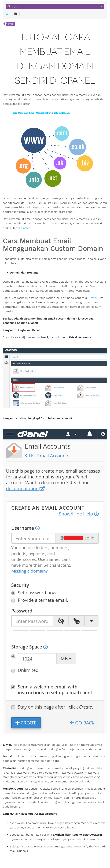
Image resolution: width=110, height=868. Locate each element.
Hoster (26, 228)
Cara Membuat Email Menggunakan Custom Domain (41, 113)
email (11, 24)
